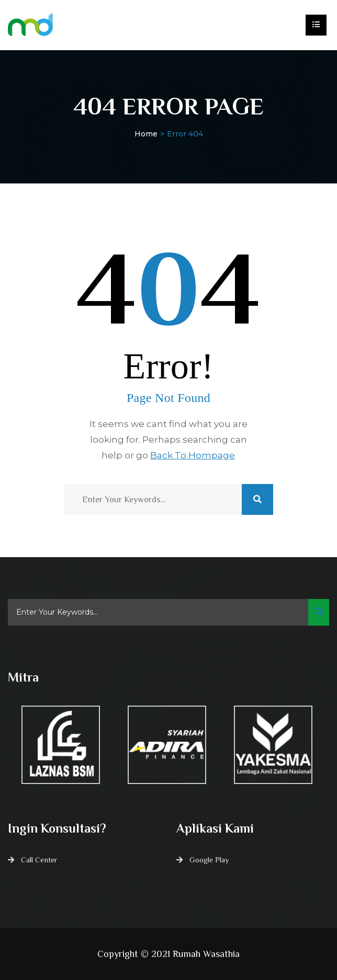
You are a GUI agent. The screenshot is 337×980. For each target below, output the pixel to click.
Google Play (209, 860)
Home (146, 134)
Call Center (39, 860)
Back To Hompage (193, 455)
